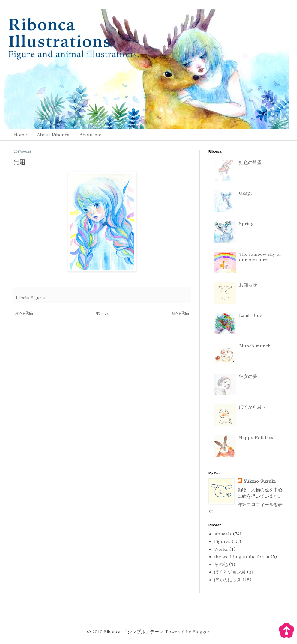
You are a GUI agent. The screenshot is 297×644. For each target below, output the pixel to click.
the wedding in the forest (242, 557)
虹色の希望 (250, 162)
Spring (246, 224)
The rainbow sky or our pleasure (260, 257)
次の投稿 (24, 313)
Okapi (245, 193)
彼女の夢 (248, 377)
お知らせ (248, 285)
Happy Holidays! (257, 438)
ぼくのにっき (228, 580)
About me (90, 135)
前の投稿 (180, 313)
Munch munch (255, 346)
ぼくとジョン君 (230, 572)
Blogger (201, 632)
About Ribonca (53, 135)
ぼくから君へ (253, 407)
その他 (221, 565)
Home (20, 135)
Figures (38, 298)
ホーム (102, 313)
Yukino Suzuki (259, 481)
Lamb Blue (251, 315)
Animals (223, 534)
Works (221, 549)
